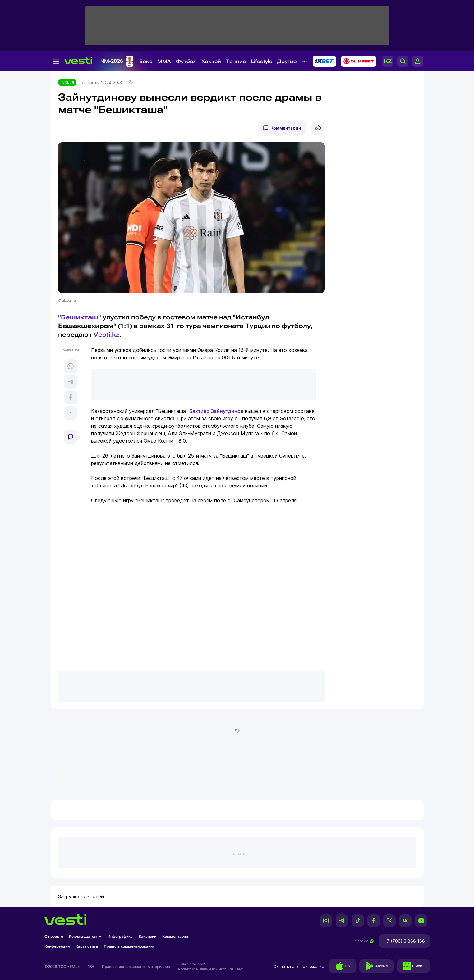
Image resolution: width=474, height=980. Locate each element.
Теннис (236, 61)
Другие (287, 61)
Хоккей (211, 61)
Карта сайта (87, 946)
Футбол (186, 61)
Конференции (57, 946)
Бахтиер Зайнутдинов (216, 411)
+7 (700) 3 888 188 (404, 941)
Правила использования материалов (136, 966)
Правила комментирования (129, 946)
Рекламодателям (85, 936)
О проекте (54, 936)
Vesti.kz (106, 335)
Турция (67, 82)
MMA (164, 61)
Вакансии (147, 936)
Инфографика (120, 936)
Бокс (146, 61)
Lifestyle (262, 61)
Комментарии (286, 128)
